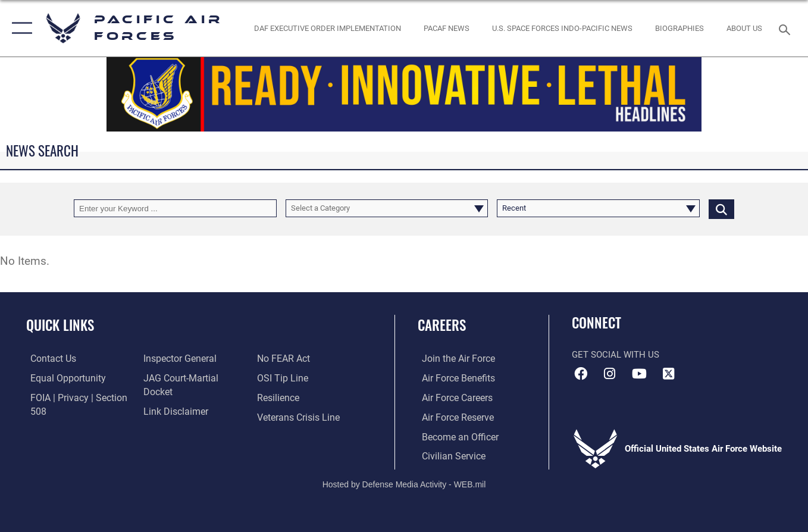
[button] (19, 28)
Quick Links (60, 325)
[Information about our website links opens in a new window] (173, 398)
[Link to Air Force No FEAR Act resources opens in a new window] (168, 417)
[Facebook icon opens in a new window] (581, 374)
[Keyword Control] (175, 208)
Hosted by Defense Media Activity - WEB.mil (404, 483)
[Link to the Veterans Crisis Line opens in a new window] (298, 398)
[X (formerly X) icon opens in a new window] (668, 374)
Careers (442, 325)
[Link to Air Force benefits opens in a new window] (453, 378)
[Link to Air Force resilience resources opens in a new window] (279, 378)
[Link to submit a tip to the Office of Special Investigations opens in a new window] (282, 359)
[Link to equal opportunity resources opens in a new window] (62, 378)
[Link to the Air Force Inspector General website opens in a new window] (177, 359)
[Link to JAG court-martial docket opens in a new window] (193, 378)
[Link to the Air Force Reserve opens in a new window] (453, 417)
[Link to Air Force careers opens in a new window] (452, 398)
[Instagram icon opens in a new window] (610, 374)
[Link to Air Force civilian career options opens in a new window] (448, 455)
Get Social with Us (616, 355)
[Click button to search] (721, 208)
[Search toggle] (787, 29)
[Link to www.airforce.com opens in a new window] (453, 359)
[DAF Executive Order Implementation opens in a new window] (328, 28)
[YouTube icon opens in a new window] (639, 374)
